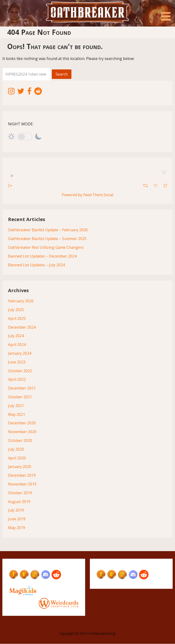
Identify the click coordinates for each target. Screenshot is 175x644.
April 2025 (17, 319)
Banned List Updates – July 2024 (36, 265)
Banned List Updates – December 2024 (42, 256)
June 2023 (17, 362)
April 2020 (17, 458)
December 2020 (22, 423)
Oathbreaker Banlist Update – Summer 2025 (47, 239)
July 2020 (16, 449)
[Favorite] (156, 185)
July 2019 (16, 510)
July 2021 (16, 406)
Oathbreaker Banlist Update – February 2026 (48, 230)
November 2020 (22, 432)
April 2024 (17, 345)
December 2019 (22, 476)
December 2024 (22, 327)
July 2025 (16, 310)
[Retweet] (146, 185)
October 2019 (20, 493)
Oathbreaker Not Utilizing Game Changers (46, 248)
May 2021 (17, 414)
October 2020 (20, 441)
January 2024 (20, 354)
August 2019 (19, 502)
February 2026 (21, 301)
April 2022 (17, 380)
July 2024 (16, 336)
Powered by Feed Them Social (87, 195)
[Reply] (163, 185)
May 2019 (17, 528)
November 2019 (22, 484)
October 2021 (20, 397)
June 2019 (17, 519)
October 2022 (20, 371)
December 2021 (22, 388)
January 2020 (20, 467)
